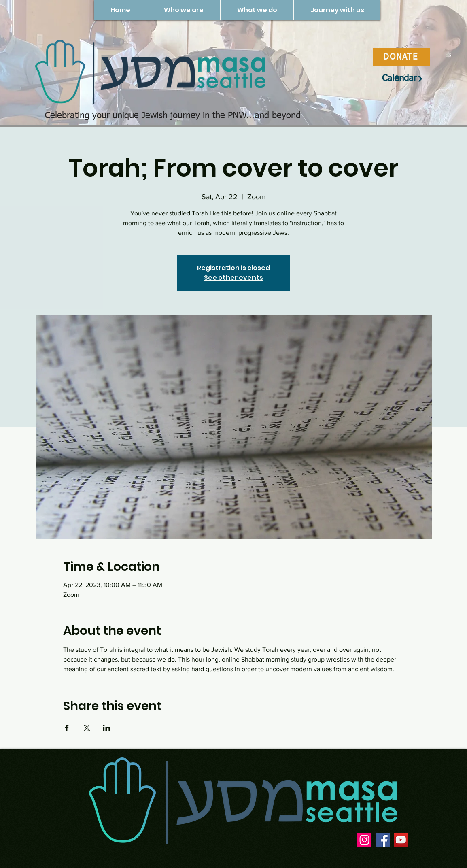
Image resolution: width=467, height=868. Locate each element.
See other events (234, 278)
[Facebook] (383, 840)
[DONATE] (401, 57)
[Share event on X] (87, 728)
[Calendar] (403, 79)
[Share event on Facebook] (67, 728)
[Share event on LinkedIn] (107, 728)
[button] (184, 10)
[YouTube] (401, 840)
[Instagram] (364, 840)
